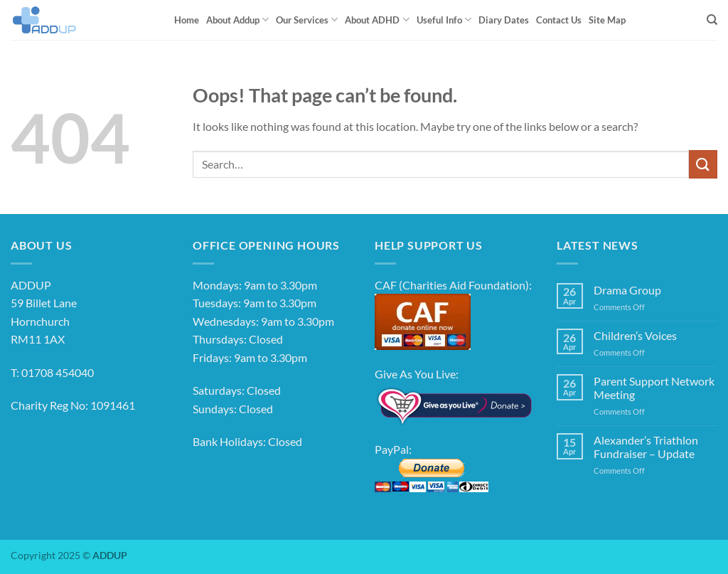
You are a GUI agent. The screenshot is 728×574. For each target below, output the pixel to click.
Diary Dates (504, 20)
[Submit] (703, 164)
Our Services (307, 20)
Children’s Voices (635, 335)
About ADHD (377, 20)
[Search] (712, 20)
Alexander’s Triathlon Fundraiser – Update (646, 447)
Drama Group (627, 290)
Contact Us (559, 20)
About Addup (237, 20)
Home (187, 20)
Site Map (607, 20)
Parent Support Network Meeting (654, 388)
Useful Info (444, 20)
